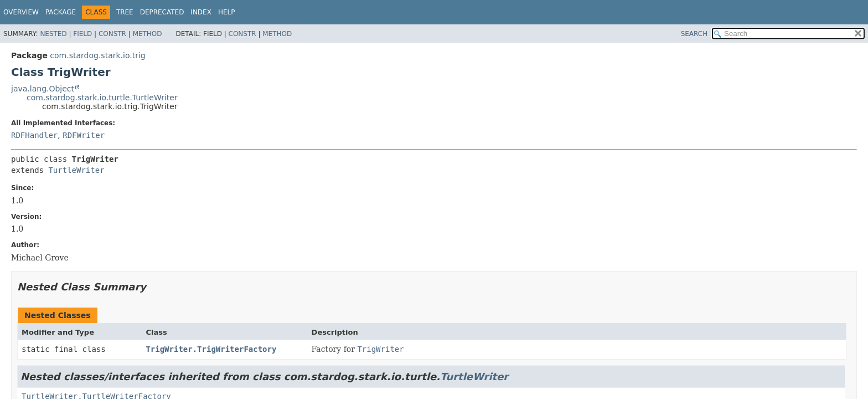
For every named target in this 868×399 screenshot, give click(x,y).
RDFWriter (84, 135)
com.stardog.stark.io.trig (97, 55)
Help (227, 12)
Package (61, 12)
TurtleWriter (76, 170)
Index (201, 12)
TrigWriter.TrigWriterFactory (211, 349)
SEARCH (694, 34)
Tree (125, 12)
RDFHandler (34, 135)
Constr (112, 34)
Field (82, 34)
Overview (21, 12)
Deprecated (162, 12)
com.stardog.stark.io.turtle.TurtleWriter (102, 98)
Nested (53, 34)
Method (148, 34)
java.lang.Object (43, 89)
